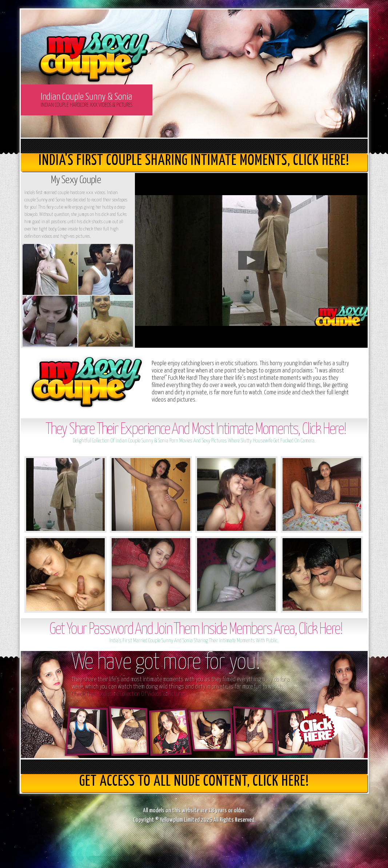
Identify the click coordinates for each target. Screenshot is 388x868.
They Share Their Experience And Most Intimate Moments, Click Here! (196, 430)
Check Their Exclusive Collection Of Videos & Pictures (129, 694)
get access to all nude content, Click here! (194, 782)
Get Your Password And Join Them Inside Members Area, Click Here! (196, 630)
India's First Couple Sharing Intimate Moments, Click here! (194, 161)
